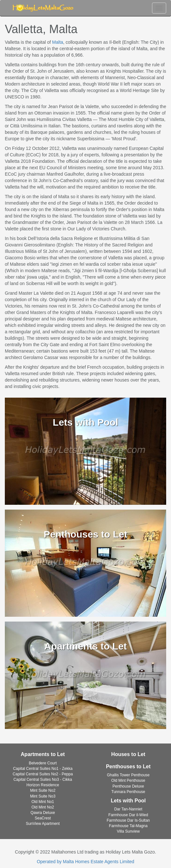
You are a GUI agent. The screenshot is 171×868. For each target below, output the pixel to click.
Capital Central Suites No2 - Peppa (43, 774)
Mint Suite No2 (43, 790)
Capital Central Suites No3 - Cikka (43, 780)
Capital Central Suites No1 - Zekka (43, 769)
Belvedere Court (43, 763)
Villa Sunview (128, 831)
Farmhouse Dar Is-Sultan (128, 820)
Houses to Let (128, 754)
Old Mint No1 (43, 802)
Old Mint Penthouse (128, 780)
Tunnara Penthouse (128, 792)
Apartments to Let (43, 754)
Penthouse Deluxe (128, 786)
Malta (58, 42)
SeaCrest (43, 818)
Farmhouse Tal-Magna (128, 826)
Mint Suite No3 (43, 796)
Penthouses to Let (128, 766)
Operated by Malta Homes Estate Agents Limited (85, 862)
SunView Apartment (43, 824)
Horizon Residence (43, 785)
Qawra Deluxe (43, 813)
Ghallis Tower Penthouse (128, 775)
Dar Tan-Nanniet (128, 809)
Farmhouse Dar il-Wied (128, 815)
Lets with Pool (128, 801)
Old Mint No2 (43, 807)
